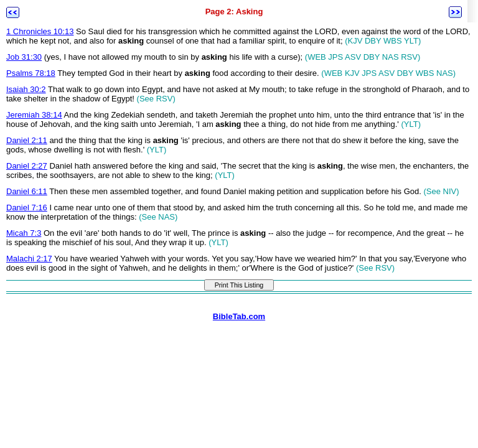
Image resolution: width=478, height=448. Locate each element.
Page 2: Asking (234, 12)
